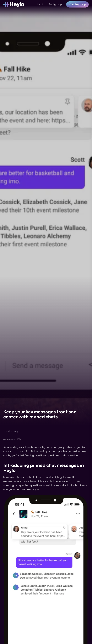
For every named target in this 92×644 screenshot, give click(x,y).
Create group (77, 4)
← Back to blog (11, 431)
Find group (55, 4)
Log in (41, 4)
